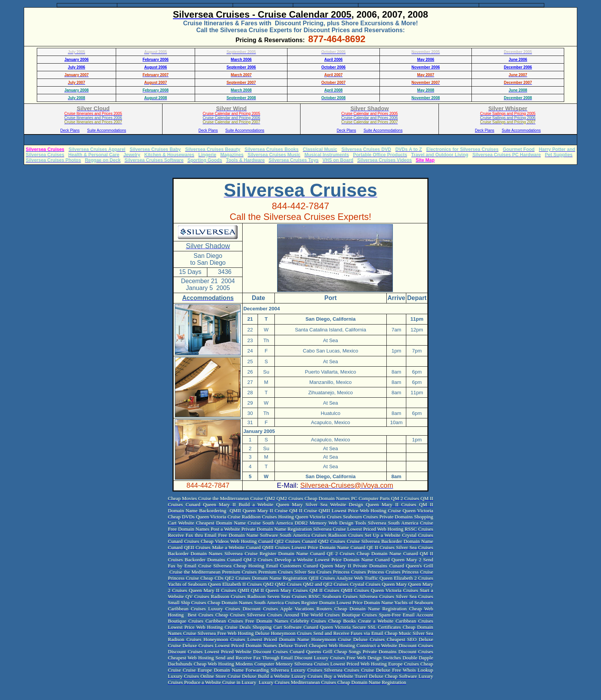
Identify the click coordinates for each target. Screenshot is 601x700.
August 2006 (155, 67)
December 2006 (518, 67)
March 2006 (241, 60)
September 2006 (241, 67)
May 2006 (425, 60)
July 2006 (76, 67)
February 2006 (156, 60)
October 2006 (333, 67)
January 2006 (76, 60)
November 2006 (426, 67)
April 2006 (333, 60)
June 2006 (518, 60)
